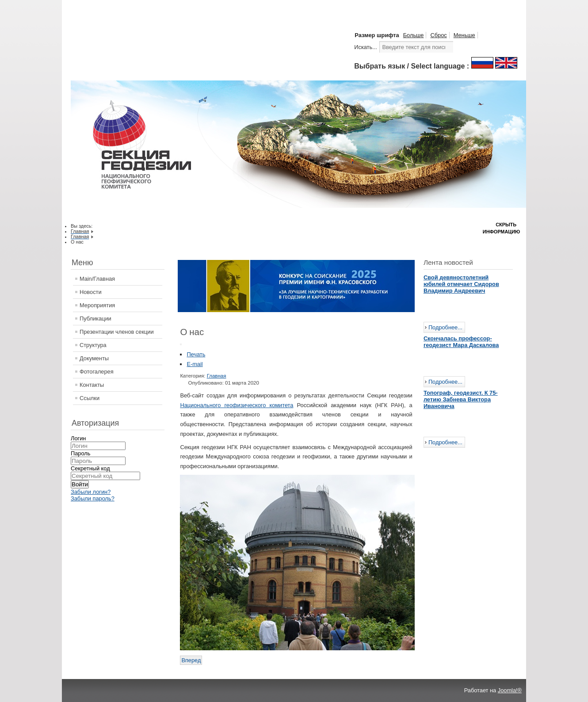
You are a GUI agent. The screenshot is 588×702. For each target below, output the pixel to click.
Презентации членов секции (117, 332)
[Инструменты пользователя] (181, 344)
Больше (414, 35)
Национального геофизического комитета (237, 405)
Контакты (92, 385)
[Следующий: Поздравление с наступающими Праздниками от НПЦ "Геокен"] (191, 660)
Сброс (438, 35)
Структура (93, 345)
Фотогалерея (97, 372)
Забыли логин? (91, 492)
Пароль (80, 453)
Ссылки (90, 398)
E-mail (195, 364)
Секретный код (90, 468)
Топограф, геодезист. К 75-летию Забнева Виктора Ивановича (461, 399)
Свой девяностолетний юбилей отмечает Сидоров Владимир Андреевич (461, 284)
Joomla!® (510, 690)
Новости (91, 292)
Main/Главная (97, 279)
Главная (217, 376)
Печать (196, 354)
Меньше (464, 35)
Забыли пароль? (93, 498)
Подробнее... (445, 327)
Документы (94, 358)
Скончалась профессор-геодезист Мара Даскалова (461, 342)
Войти (80, 484)
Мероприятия (97, 305)
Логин (78, 438)
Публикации (95, 319)
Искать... (366, 47)
